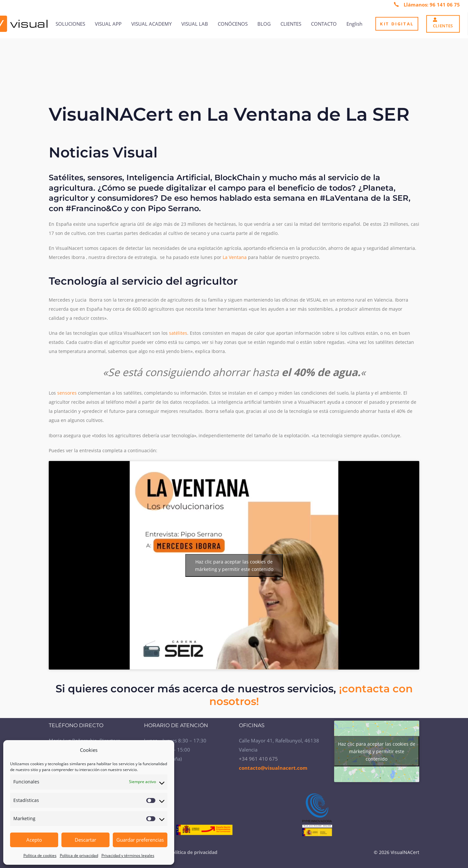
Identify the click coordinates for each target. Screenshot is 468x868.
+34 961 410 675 (258, 759)
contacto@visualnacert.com (273, 768)
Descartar (85, 840)
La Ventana (235, 257)
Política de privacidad (79, 855)
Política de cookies (40, 855)
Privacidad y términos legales (128, 855)
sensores (67, 393)
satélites (178, 333)
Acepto (34, 840)
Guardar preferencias (140, 840)
